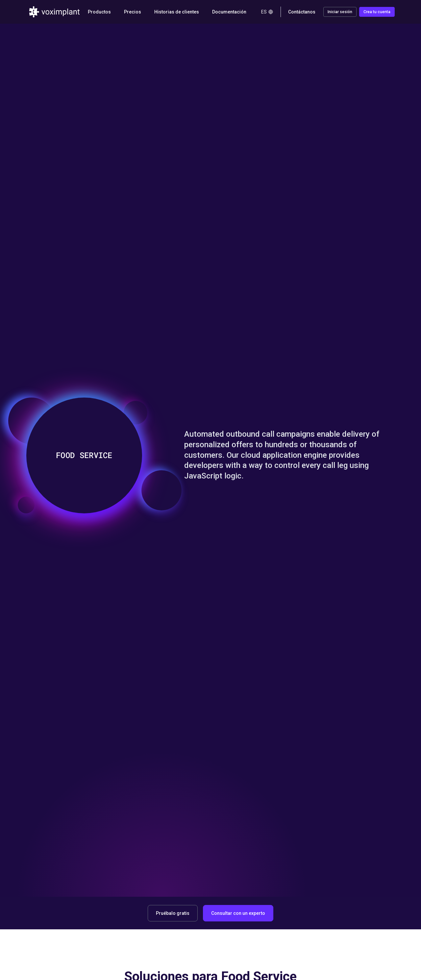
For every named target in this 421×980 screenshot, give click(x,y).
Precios (133, 12)
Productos (99, 12)
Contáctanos (302, 12)
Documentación (229, 12)
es (267, 12)
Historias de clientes (177, 12)
